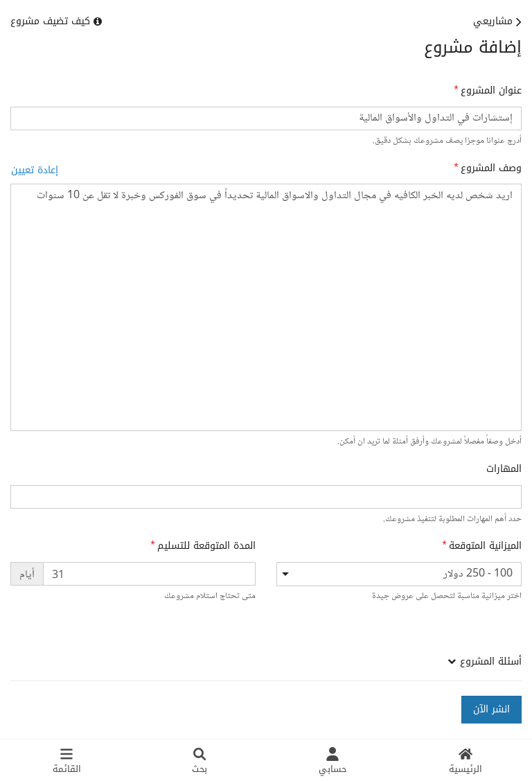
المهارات (504, 469)
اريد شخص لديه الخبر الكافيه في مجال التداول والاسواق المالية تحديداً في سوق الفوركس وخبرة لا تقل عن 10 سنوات (266, 307)
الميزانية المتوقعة (485, 546)
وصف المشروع (491, 168)
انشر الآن (491, 709)
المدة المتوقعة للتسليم (206, 546)
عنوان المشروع (491, 91)
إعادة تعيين (35, 170)
